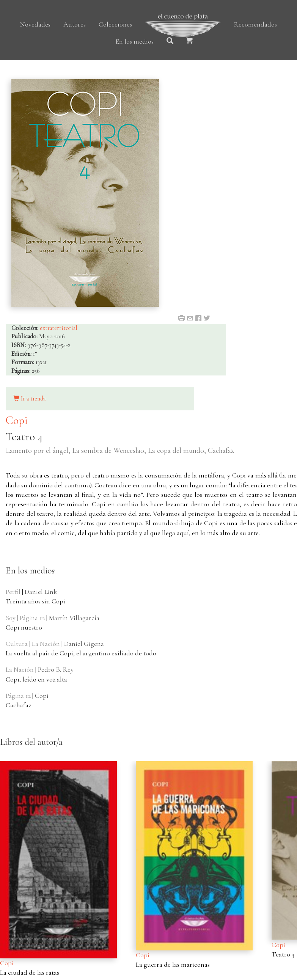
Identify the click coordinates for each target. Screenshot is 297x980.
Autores (75, 24)
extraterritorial (59, 328)
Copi (17, 420)
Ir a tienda (29, 399)
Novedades (35, 24)
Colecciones (115, 24)
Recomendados (255, 24)
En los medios (134, 41)
